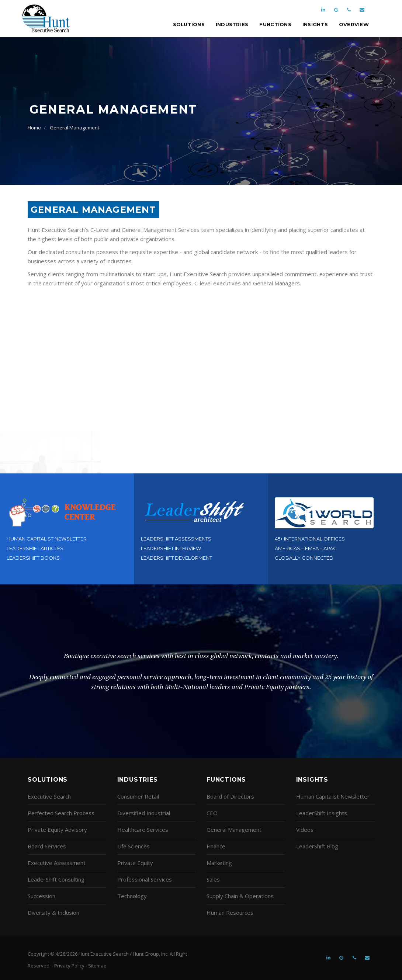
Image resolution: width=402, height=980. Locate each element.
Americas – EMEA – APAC (306, 548)
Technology (132, 896)
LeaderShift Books (33, 558)
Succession (41, 896)
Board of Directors (230, 796)
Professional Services (145, 879)
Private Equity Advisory (57, 830)
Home (34, 128)
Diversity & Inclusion (53, 913)
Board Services (47, 846)
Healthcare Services (143, 830)
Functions (275, 24)
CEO (212, 813)
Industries (232, 24)
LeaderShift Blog (317, 846)
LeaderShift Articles (35, 548)
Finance (216, 846)
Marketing (219, 863)
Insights (315, 24)
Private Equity (135, 863)
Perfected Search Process (61, 813)
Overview (354, 24)
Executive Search (49, 796)
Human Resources (230, 913)
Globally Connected (304, 558)
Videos (305, 830)
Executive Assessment (57, 863)
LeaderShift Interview (171, 548)
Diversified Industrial (144, 813)
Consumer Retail (138, 796)
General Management (74, 128)
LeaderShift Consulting (56, 879)
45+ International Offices (310, 539)
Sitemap (97, 966)
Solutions (189, 24)
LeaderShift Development (176, 558)
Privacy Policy (69, 966)
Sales (213, 879)
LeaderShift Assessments (176, 539)
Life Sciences (134, 846)
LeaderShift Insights (322, 813)
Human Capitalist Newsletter (47, 539)
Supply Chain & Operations (240, 896)
